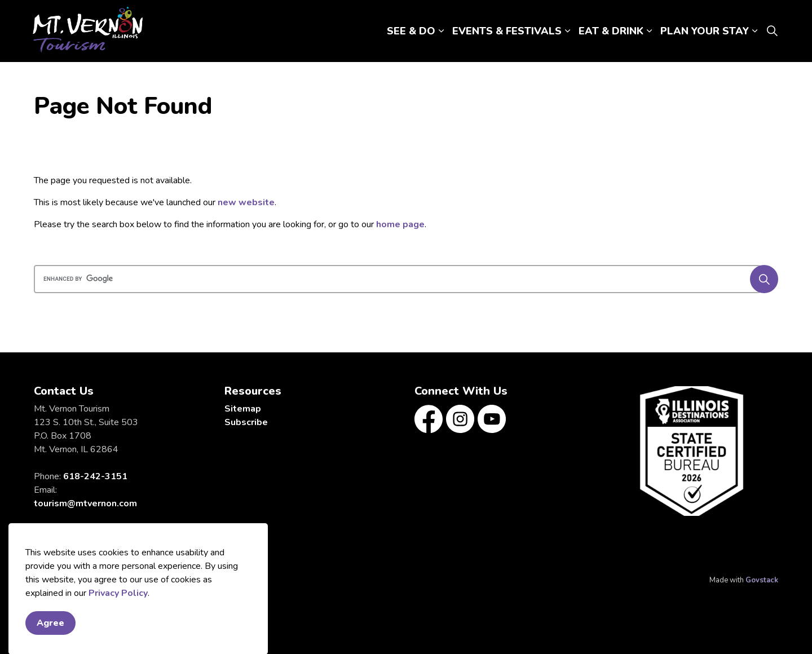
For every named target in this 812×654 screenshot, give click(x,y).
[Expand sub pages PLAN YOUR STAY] (754, 31)
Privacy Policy (118, 639)
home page (400, 224)
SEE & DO (411, 31)
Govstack (762, 580)
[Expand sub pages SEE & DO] (441, 31)
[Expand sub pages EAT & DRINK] (649, 31)
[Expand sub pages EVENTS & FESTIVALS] (567, 31)
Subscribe (246, 422)
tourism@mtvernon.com (85, 503)
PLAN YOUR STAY (705, 31)
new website (246, 202)
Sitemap (243, 409)
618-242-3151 (95, 476)
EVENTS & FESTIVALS (507, 31)
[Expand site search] (772, 31)
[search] (402, 279)
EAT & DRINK (611, 31)
